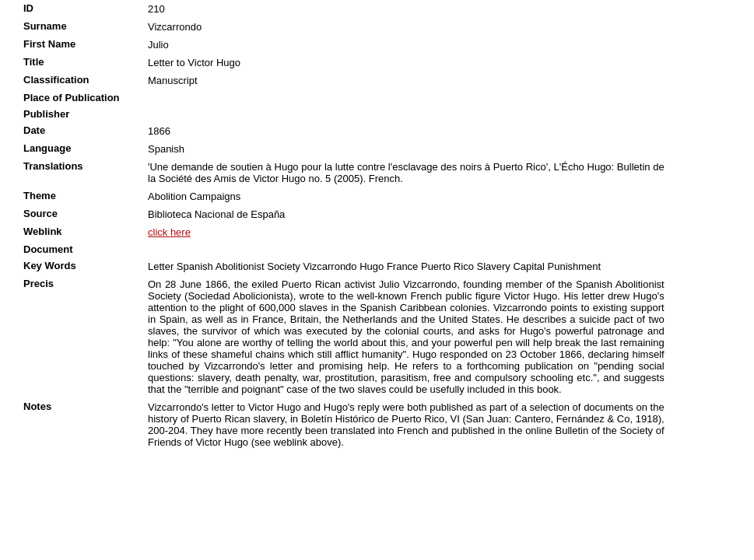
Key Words (50, 266)
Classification (56, 80)
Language (47, 148)
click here (169, 232)
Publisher (46, 114)
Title (34, 62)
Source (40, 213)
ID (28, 8)
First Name (49, 44)
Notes (37, 406)
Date (34, 130)
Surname (45, 26)
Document (48, 249)
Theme (40, 196)
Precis (39, 283)
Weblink (43, 231)
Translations (53, 166)
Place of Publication (72, 98)
